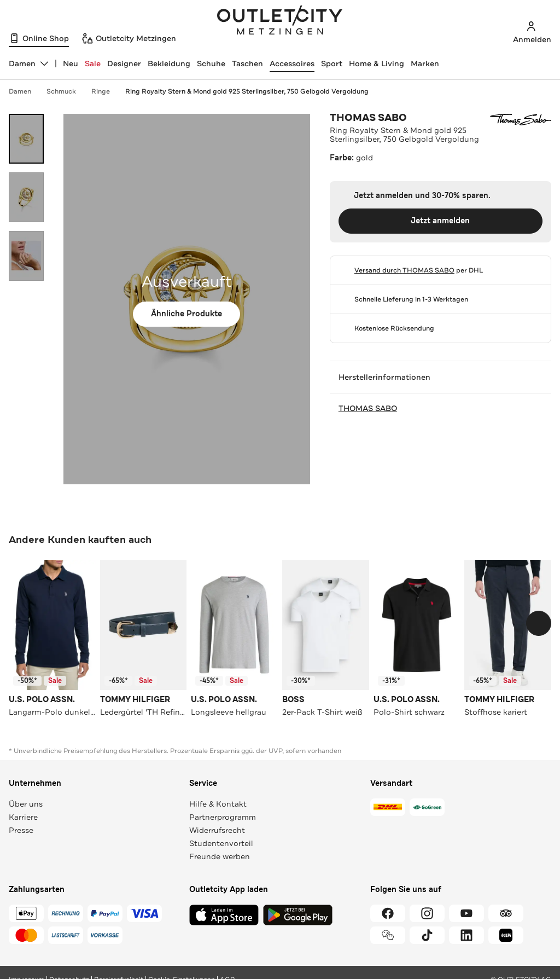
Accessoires (292, 63)
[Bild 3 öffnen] (26, 256)
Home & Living (377, 63)
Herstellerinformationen (441, 377)
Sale (93, 63)
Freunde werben (220, 856)
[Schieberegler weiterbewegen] (539, 623)
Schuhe (211, 63)
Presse (21, 830)
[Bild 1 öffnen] (26, 139)
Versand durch (404, 270)
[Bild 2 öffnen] (26, 197)
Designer (124, 63)
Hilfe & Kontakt (218, 804)
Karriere (23, 817)
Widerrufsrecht (217, 830)
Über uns (26, 804)
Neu (71, 63)
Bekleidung (169, 63)
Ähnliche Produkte (186, 314)
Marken (425, 63)
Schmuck (67, 91)
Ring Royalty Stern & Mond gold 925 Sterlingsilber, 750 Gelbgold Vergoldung (247, 91)
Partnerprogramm (223, 817)
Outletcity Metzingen (280, 21)
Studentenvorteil (221, 843)
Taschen (247, 63)
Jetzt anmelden (440, 221)
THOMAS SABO (368, 118)
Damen (25, 91)
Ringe (106, 91)
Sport (332, 63)
